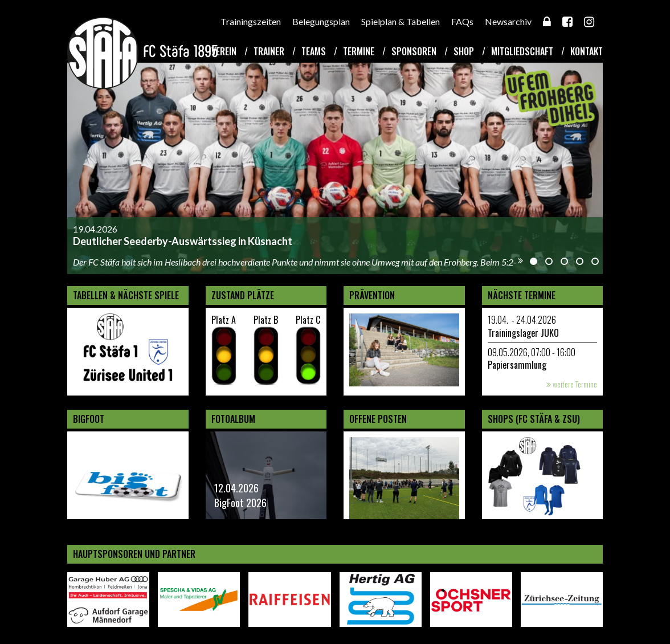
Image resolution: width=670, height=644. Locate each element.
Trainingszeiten (251, 21)
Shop (464, 51)
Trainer (269, 51)
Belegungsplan (321, 21)
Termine (359, 51)
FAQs (462, 21)
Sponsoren (414, 51)
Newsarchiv (508, 21)
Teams (314, 51)
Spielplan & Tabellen (401, 21)
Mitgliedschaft (522, 51)
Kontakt (587, 51)
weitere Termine (572, 384)
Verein (224, 51)
